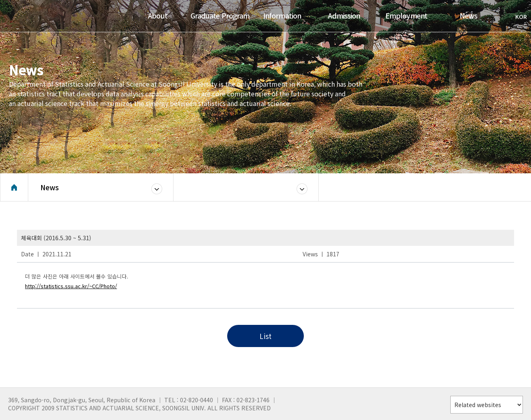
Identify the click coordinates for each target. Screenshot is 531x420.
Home (14, 187)
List (265, 336)
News (50, 187)
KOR (517, 17)
